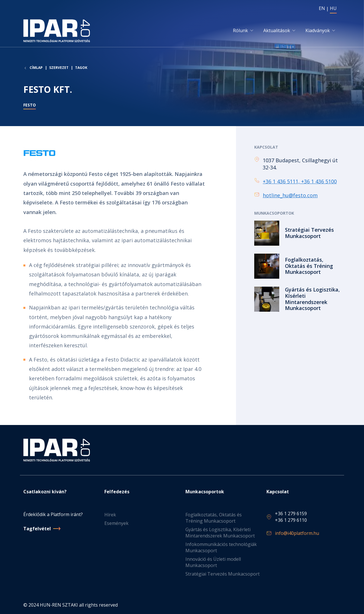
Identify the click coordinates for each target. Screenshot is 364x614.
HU (333, 8)
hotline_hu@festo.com (290, 195)
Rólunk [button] (240, 30)
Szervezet (59, 68)
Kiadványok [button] (318, 30)
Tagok (81, 68)
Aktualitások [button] (277, 30)
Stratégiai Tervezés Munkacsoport (223, 574)
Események (116, 523)
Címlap (36, 68)
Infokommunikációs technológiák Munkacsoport (221, 548)
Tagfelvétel (37, 529)
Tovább (297, 233)
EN (322, 8)
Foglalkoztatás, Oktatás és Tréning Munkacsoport (214, 518)
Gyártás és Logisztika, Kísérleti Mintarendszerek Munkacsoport (220, 533)
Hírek (110, 515)
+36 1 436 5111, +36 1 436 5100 (300, 181)
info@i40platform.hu (297, 533)
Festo (30, 105)
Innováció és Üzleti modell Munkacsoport (213, 562)
